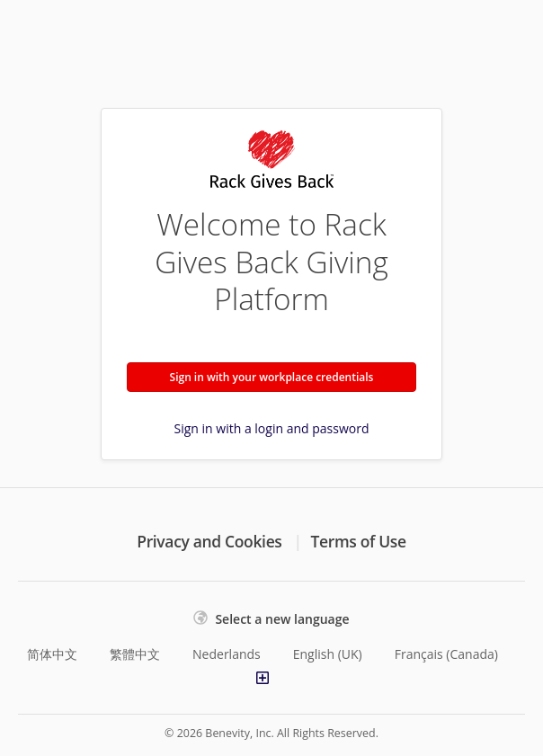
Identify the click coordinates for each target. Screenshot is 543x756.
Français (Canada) (446, 654)
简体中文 (52, 654)
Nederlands (227, 654)
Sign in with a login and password (272, 428)
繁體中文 (135, 654)
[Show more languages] (263, 678)
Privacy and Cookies (209, 541)
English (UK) (328, 654)
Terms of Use (359, 541)
